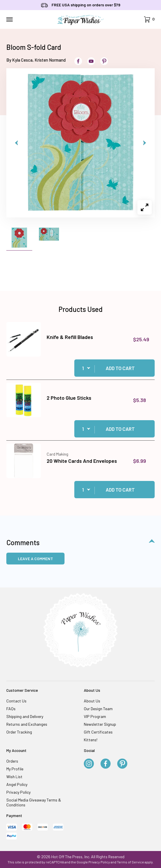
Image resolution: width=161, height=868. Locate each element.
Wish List (14, 777)
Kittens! (91, 740)
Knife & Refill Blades (70, 337)
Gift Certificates (98, 732)
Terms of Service (130, 862)
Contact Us (16, 701)
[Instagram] (89, 764)
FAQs (11, 709)
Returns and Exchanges (27, 724)
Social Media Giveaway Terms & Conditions (34, 802)
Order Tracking (19, 732)
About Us (92, 701)
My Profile (15, 769)
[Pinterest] (122, 764)
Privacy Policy (18, 792)
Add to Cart (120, 368)
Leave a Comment (35, 559)
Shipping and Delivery (25, 716)
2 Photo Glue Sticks (69, 398)
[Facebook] (106, 764)
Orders (12, 761)
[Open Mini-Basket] (149, 19)
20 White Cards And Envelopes (82, 461)
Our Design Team (98, 709)
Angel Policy (17, 784)
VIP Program (95, 716)
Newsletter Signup (100, 724)
